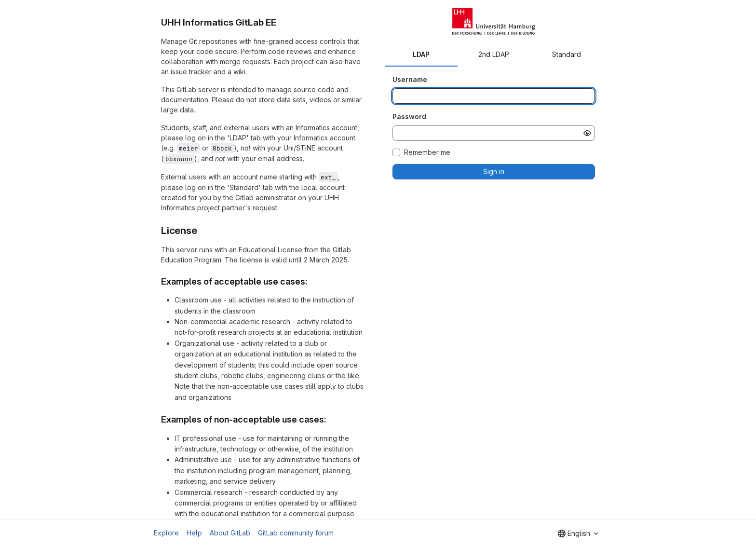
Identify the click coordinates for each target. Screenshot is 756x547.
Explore (166, 533)
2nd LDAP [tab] (494, 54)
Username (410, 79)
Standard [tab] (567, 54)
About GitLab (230, 533)
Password (409, 116)
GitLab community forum (296, 533)
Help (194, 533)
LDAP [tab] (421, 54)
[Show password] (587, 133)
